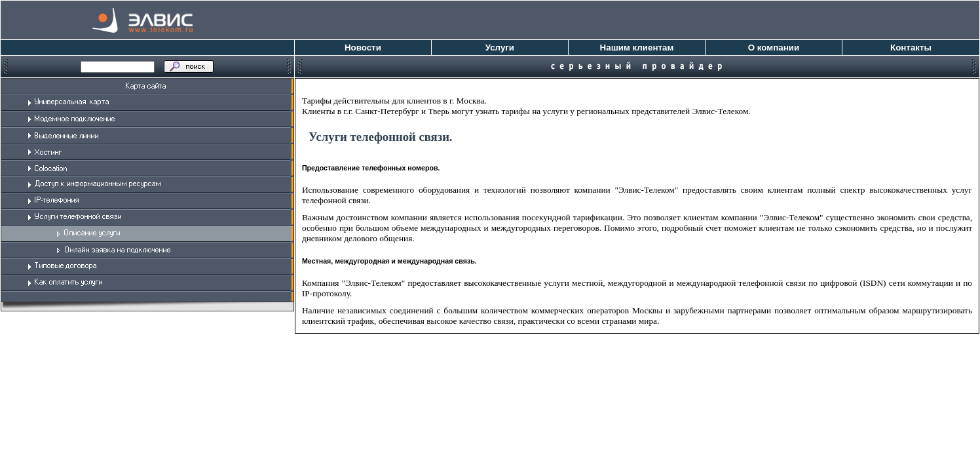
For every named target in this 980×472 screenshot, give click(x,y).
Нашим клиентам (637, 48)
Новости (363, 48)
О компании (774, 48)
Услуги (500, 48)
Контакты (911, 48)
